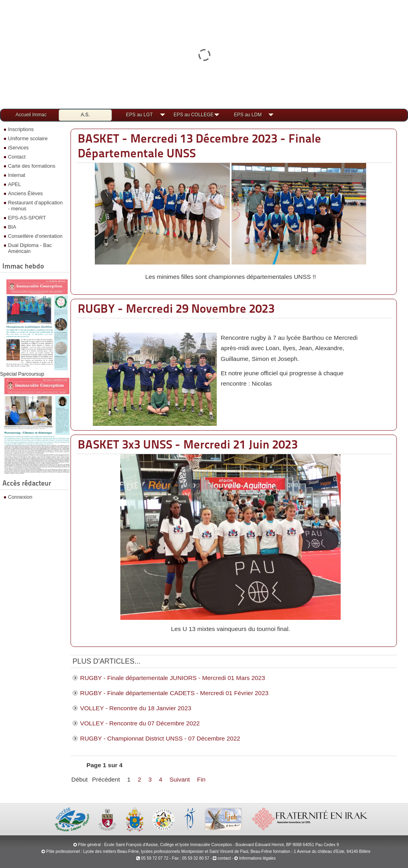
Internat (17, 175)
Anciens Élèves (25, 193)
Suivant (179, 779)
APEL (15, 184)
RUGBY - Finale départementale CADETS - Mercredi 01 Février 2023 (174, 693)
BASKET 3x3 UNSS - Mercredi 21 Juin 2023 (188, 444)
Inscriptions (21, 129)
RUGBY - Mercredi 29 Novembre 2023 (176, 308)
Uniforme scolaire (28, 138)
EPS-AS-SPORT (27, 218)
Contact (17, 157)
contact (222, 858)
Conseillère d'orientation (35, 236)
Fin (201, 779)
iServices (18, 148)
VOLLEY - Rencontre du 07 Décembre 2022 (140, 723)
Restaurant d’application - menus (35, 206)
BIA (12, 227)
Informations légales (257, 858)
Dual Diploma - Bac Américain (30, 248)
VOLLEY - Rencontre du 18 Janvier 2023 (136, 708)
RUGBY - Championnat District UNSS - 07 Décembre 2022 (160, 738)
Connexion (20, 497)
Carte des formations (32, 166)
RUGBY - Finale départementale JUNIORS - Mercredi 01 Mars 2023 (173, 678)
